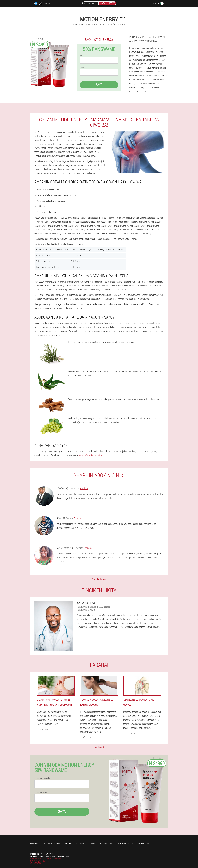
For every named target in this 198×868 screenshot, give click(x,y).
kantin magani (106, 843)
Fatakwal (84, 488)
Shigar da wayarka (42, 792)
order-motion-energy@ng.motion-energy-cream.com (50, 856)
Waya (82, 67)
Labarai (92, 843)
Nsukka (77, 518)
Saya (99, 85)
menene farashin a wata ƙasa (91, 455)
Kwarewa (34, 843)
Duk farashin (143, 843)
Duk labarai (99, 747)
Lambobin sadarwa (125, 843)
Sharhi (68, 843)
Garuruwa (80, 843)
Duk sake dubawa (99, 579)
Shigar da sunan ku (42, 778)
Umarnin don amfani (52, 843)
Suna (82, 55)
